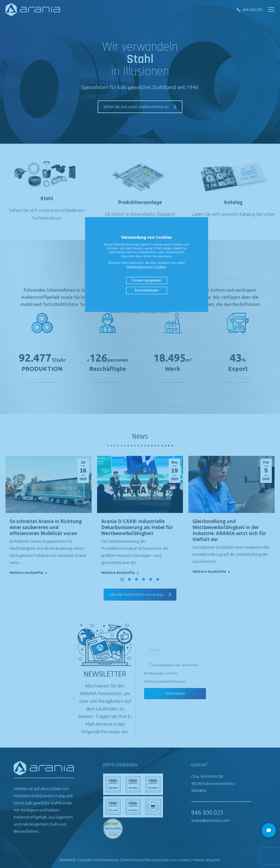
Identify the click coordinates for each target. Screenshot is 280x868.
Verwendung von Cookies (146, 266)
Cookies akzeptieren (147, 281)
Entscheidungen (147, 290)
